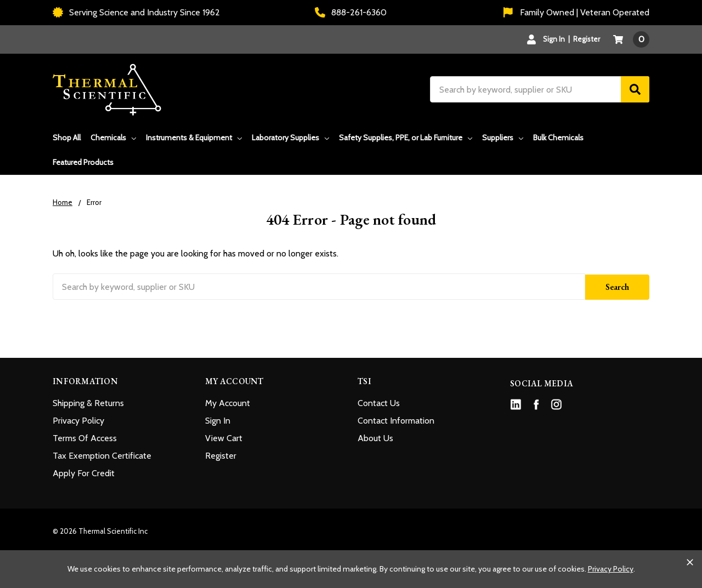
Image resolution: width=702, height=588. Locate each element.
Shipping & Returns (88, 402)
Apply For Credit (84, 472)
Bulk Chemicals (558, 138)
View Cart (224, 437)
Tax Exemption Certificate (102, 455)
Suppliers (503, 138)
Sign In (218, 419)
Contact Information (396, 419)
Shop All (67, 138)
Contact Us (379, 402)
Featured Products (83, 162)
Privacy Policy (78, 419)
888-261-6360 (351, 12)
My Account (228, 402)
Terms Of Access (85, 437)
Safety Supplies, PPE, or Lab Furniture (406, 138)
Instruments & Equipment (194, 138)
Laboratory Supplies (290, 138)
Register (587, 39)
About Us (375, 437)
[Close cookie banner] (690, 562)
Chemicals (113, 138)
